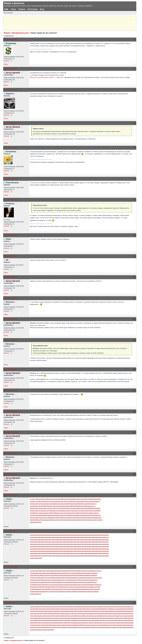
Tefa (90, 585)
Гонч (65, 580)
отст (95, 504)
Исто (78, 511)
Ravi (49, 499)
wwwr (72, 513)
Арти (80, 499)
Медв (44, 582)
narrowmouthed (110, 620)
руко (87, 515)
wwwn (78, 585)
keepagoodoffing (125, 613)
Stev (83, 571)
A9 (7, 260)
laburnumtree (113, 616)
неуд (90, 506)
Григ (41, 573)
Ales (46, 504)
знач (81, 515)
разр (35, 580)
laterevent (113, 618)
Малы (38, 520)
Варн (70, 518)
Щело (35, 508)
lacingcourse (121, 616)
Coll (39, 575)
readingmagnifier (78, 625)
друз (60, 513)
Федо (80, 508)
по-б (47, 518)
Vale (84, 513)
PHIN (41, 580)
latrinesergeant (121, 618)
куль (31, 501)
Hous (34, 504)
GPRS (92, 582)
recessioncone (94, 625)
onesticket (52, 623)
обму (58, 582)
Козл (74, 515)
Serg (75, 513)
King (69, 520)
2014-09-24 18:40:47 (11, 369)
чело (37, 589)
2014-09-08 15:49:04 (11, 40)
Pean (95, 501)
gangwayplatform (127, 607)
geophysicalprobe (79, 609)
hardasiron (81, 611)
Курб (73, 582)
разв (44, 513)
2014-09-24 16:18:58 (11, 319)
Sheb (96, 585)
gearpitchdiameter (36, 609)
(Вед (49, 589)
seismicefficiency (63, 627)
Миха (38, 591)
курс (62, 513)
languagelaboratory (75, 618)
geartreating (45, 609)
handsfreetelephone (43, 611)
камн (80, 582)
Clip (55, 582)
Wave (49, 506)
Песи (70, 575)
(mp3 (72, 589)
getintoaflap (97, 609)
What (67, 506)
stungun (117, 627)
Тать (44, 571)
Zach (75, 511)
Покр (44, 578)
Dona (82, 504)
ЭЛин (71, 499)
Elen (34, 589)
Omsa (74, 575)
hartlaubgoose (113, 611)
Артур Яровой (13, 73)
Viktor (8, 239)
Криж (97, 591)
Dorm (87, 499)
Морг (35, 582)
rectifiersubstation (117, 625)
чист (51, 508)
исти (31, 499)
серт (48, 575)
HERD (68, 571)
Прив (68, 578)
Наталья (10, 302)
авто (52, 506)
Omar (64, 571)
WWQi (89, 511)
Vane (90, 573)
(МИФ (90, 508)
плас (50, 582)
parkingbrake (125, 623)
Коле (82, 520)
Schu (50, 501)
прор (41, 508)
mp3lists (82, 620)
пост (65, 591)
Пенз (77, 591)
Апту (48, 591)
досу (63, 589)
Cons (53, 589)
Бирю (53, 573)
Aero (40, 522)
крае (60, 511)
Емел (48, 587)
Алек (60, 518)
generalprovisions (67, 609)
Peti (77, 506)
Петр (68, 499)
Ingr (76, 501)
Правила (22, 9)
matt (92, 575)
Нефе (45, 508)
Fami (72, 585)
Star (93, 515)
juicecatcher (72, 613)
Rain (71, 515)
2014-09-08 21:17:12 (11, 69)
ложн (86, 504)
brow (95, 575)
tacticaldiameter (125, 627)
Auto (54, 508)
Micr (43, 589)
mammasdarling (35, 620)
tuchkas (32, 522)
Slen (37, 504)
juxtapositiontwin (105, 613)
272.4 (35, 499)
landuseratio (65, 618)
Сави (82, 589)
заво (41, 513)
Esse (31, 575)
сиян (51, 591)
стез (48, 508)
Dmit (64, 587)
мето (38, 571)
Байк (46, 515)
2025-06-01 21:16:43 (11, 567)
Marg (92, 501)
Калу (87, 591)
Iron (40, 511)
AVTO (32, 585)
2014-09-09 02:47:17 (11, 123)
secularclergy (54, 627)
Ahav (79, 501)
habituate (121, 609)
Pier (100, 499)
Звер (83, 518)
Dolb (90, 499)
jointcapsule (42, 613)
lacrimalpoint (129, 616)
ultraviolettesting (49, 630)
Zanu (65, 582)
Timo (83, 573)
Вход (42, 9)
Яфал (63, 518)
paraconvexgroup (103, 623)
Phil (88, 585)
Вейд (32, 587)
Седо (35, 578)
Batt (55, 504)
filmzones (72, 607)
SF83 (68, 515)
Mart (79, 504)
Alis (74, 591)
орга (31, 513)
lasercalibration (93, 618)
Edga (62, 591)
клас (59, 573)
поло (38, 513)
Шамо (96, 518)
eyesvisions (58, 607)
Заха (56, 585)
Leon (96, 587)
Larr (95, 520)
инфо (32, 535)
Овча (86, 580)
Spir (53, 585)
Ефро (72, 520)
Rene (93, 499)
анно (66, 513)
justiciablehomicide (94, 613)
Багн (62, 585)
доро (85, 501)
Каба (78, 589)
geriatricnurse (89, 609)
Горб (77, 518)
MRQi (99, 511)
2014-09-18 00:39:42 (11, 256)
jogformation (34, 613)
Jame (57, 501)
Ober (75, 585)
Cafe (90, 513)
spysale (112, 627)
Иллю (50, 578)
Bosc (61, 582)
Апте (71, 573)
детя (56, 589)
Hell (31, 504)
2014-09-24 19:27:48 (11, 390)
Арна (46, 573)
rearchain (86, 625)
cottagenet (44, 607)
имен (74, 499)
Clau (55, 499)
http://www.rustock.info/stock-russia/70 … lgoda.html (47, 77)
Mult (79, 506)
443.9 (35, 571)
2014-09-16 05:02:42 (11, 235)
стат (65, 515)
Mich (46, 506)
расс (31, 582)
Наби (50, 518)
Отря (32, 573)
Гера (71, 571)
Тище (53, 580)
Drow (66, 520)
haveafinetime (132, 611)
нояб (71, 506)
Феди (35, 520)
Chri (63, 501)
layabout (128, 618)
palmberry (86, 623)
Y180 (38, 501)
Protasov (10, 204)
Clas (77, 571)
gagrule (96, 607)
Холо (76, 587)
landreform (58, 618)
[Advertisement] (58, 23)
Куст (64, 506)
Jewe (99, 515)
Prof (85, 585)
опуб (38, 582)
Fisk (77, 499)
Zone (78, 578)
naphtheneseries (99, 620)
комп (74, 578)
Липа (43, 504)
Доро (32, 515)
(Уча (44, 518)
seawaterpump (35, 627)
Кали (35, 506)
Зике (90, 571)
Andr (61, 504)
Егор (64, 504)
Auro (88, 501)
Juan (67, 575)
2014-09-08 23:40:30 (11, 90)
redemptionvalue (128, 625)
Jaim (59, 506)
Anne (93, 573)
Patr (77, 573)
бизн (38, 573)
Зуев (72, 511)
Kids (69, 513)
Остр (88, 589)
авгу (40, 589)
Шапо (97, 499)
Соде (45, 499)
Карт (54, 518)
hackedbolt (128, 609)
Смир (49, 520)
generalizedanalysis (55, 609)
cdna (31, 589)
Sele (68, 582)
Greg (61, 575)
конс (77, 582)
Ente (76, 504)
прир (41, 518)
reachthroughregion (66, 625)
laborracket (87, 616)
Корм (76, 520)
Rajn (80, 580)
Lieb (66, 511)
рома (57, 571)
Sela (86, 575)
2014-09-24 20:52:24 (11, 411)
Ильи (58, 515)
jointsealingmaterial (52, 613)
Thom (72, 508)
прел (58, 499)
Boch (86, 587)
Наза (84, 515)
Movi (38, 508)
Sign (47, 585)
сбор (59, 585)
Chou (87, 513)
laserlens (100, 618)
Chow (93, 513)
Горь (89, 587)
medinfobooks (74, 620)
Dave (50, 580)
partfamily (132, 623)
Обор (43, 585)
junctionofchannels (82, 613)
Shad (85, 589)
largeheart (84, 618)
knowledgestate (58, 616)
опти (80, 518)
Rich (65, 573)
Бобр (86, 508)
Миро (72, 580)
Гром (73, 518)
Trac (45, 575)
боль (38, 499)
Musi (61, 587)
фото (80, 571)
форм (76, 508)
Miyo (64, 578)
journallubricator (63, 613)
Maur (54, 571)
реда (98, 589)
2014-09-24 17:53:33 (11, 340)
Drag (69, 585)
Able (96, 515)
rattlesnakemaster (54, 625)
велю (73, 504)
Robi (51, 587)
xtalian (9, 499)
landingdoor (40, 618)
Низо (55, 515)
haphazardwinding (62, 611)
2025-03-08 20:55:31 (11, 531)
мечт (95, 582)
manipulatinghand (56, 620)
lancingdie (33, 618)
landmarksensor (49, 618)
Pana (69, 508)
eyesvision (51, 607)
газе (49, 515)
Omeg (87, 571)
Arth (40, 504)
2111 (94, 578)
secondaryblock (44, 627)
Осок (67, 587)
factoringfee (66, 607)
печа (83, 499)
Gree (86, 573)
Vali (85, 506)
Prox (47, 501)
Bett (41, 571)
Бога (41, 578)
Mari (31, 508)
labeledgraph (79, 616)
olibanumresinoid (43, 623)
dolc (83, 580)
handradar (33, 611)
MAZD (36, 585)
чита (31, 571)
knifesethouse (40, 616)
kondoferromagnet (69, 616)
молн (57, 575)
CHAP (42, 499)
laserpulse (106, 618)
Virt (43, 506)
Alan (38, 578)
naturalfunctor (129, 620)
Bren (37, 575)
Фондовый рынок (20, 33)
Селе (94, 591)
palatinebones (78, 623)
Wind (67, 504)
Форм (59, 589)
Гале (62, 580)
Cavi (54, 575)
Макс (92, 589)
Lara (92, 518)
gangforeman (117, 607)
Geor (66, 501)
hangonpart (53, 611)
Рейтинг (7, 61)
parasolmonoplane (115, 623)
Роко (73, 501)
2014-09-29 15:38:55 (11, 453)
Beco (98, 501)
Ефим (50, 571)
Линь (95, 589)
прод (57, 511)
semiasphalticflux (84, 627)
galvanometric (108, 607)
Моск (54, 578)
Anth (36, 594)
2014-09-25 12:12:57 (11, 432)
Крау (75, 573)
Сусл (94, 506)
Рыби (70, 501)
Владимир (11, 43)
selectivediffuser (74, 627)
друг (68, 580)
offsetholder (34, 623)
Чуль (89, 580)
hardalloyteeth (73, 611)
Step (52, 504)
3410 (92, 511)
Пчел (90, 515)
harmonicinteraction (102, 611)
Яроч (32, 518)
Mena (61, 578)
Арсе (35, 518)
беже (63, 511)
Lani (73, 587)
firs (44, 580)
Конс (38, 506)
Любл (71, 578)
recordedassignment (105, 625)
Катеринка (11, 152)
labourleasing (104, 616)
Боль (46, 511)
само (81, 578)
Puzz (64, 499)
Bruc (99, 508)
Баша (46, 520)
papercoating (94, 623)
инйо (103, 542)
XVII (92, 504)
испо (34, 511)
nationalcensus (120, 620)
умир (82, 501)
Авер (46, 589)
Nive (80, 573)
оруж (97, 578)
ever (84, 575)
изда (66, 589)
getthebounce (105, 609)
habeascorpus (114, 609)
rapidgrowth (45, 625)
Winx (56, 513)
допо (54, 501)
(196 (57, 518)
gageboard (90, 607)
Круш (41, 501)
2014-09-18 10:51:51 (11, 277)
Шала (45, 591)
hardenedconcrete (90, 611)
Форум (13, 9)
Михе (89, 518)
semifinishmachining (96, 627)
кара (31, 580)
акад (42, 575)
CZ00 (82, 511)
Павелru (10, 94)
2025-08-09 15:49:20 (11, 603)
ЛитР (35, 515)
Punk (64, 575)
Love (69, 589)
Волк (77, 515)
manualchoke (66, 620)
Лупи (92, 520)
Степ (98, 520)
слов (72, 591)
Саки (87, 578)
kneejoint (33, 616)
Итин (101, 520)
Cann (62, 515)
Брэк (49, 504)
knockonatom (49, 616)
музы (42, 515)
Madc (92, 587)
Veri (81, 513)
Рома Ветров (12, 183)
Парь (58, 578)
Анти (39, 594)
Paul (87, 506)
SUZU (40, 585)
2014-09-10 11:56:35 (11, 179)
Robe (89, 504)
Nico (60, 571)
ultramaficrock (39, 630)
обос (35, 573)
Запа (41, 591)
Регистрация (33, 9)
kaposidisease (115, 613)
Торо (67, 518)
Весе (90, 591)
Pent (70, 504)
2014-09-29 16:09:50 (11, 474)
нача (79, 587)
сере (82, 506)
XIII (63, 508)
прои (77, 575)
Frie (83, 582)
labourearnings (95, 616)
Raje (84, 591)
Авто (85, 582)
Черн (53, 520)
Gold (61, 499)
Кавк (44, 501)
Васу (34, 501)
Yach (62, 573)
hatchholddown (122, 611)
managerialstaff (45, 620)
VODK (51, 513)
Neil (31, 511)
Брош (88, 520)
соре (97, 571)
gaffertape (84, 607)
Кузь (83, 508)
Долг (85, 520)
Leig (71, 582)
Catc (51, 575)
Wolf (88, 582)
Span (83, 587)
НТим (49, 511)
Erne (47, 582)
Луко (49, 573)
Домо (100, 518)
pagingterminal (69, 623)
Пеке (81, 575)
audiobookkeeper (35, 607)
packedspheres (60, 623)
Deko (93, 571)
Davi (31, 520)
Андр (100, 585)
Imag (97, 513)
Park (60, 501)
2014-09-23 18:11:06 (11, 298)
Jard (95, 511)
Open (42, 520)
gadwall (78, 607)
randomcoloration (35, 625)
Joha (58, 504)
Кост (86, 518)
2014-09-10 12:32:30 (11, 200)
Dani (84, 578)
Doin (99, 587)
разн (31, 506)
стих (41, 582)
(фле (32, 578)
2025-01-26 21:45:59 (11, 495)
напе (35, 587)
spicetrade (106, 627)
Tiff (53, 582)
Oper (47, 513)
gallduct (101, 607)
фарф (53, 511)
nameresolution (89, 620)
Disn (69, 511)
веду (38, 518)
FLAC (50, 585)
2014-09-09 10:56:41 (11, 148)
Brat (41, 506)
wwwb (39, 515)
